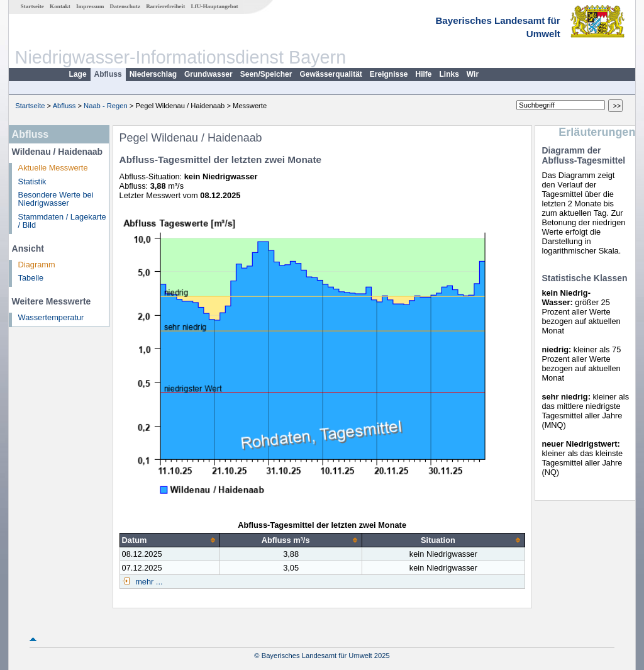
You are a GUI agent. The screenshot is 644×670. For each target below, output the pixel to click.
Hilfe (424, 74)
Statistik (32, 181)
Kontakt (60, 6)
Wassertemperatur (51, 317)
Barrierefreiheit (165, 6)
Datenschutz (125, 6)
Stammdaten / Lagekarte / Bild (62, 221)
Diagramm (37, 265)
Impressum (90, 6)
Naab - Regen (106, 106)
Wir (473, 74)
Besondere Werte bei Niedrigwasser (56, 199)
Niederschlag (153, 74)
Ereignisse (389, 74)
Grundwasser (208, 74)
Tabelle (31, 278)
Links (449, 74)
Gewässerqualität (330, 74)
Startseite (32, 6)
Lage (78, 74)
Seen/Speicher (266, 74)
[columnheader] (169, 540)
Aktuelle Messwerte (53, 168)
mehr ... (148, 582)
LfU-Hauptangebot (214, 6)
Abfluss (108, 74)
